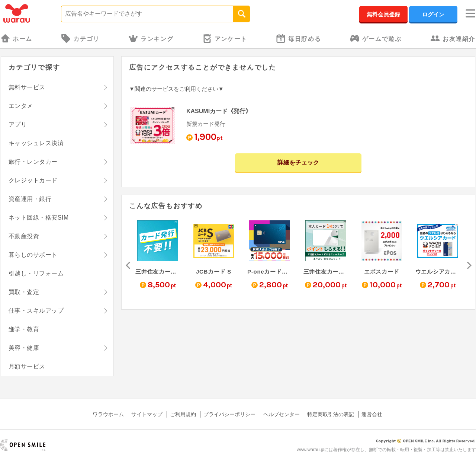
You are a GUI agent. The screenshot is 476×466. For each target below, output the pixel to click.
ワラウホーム (108, 414)
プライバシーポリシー (229, 414)
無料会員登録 (383, 14)
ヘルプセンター (282, 414)
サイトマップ (147, 414)
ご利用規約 (183, 414)
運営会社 (372, 414)
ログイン (433, 14)
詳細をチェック (298, 162)
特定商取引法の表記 (331, 414)
